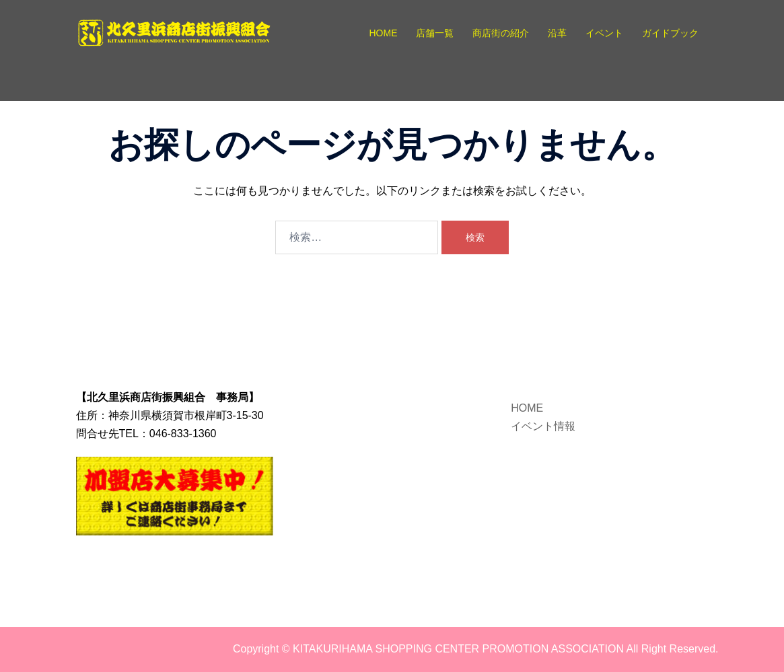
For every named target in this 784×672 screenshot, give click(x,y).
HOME (383, 33)
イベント (604, 33)
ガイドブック (670, 33)
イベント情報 (543, 426)
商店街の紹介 (501, 33)
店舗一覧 (435, 33)
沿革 (557, 33)
